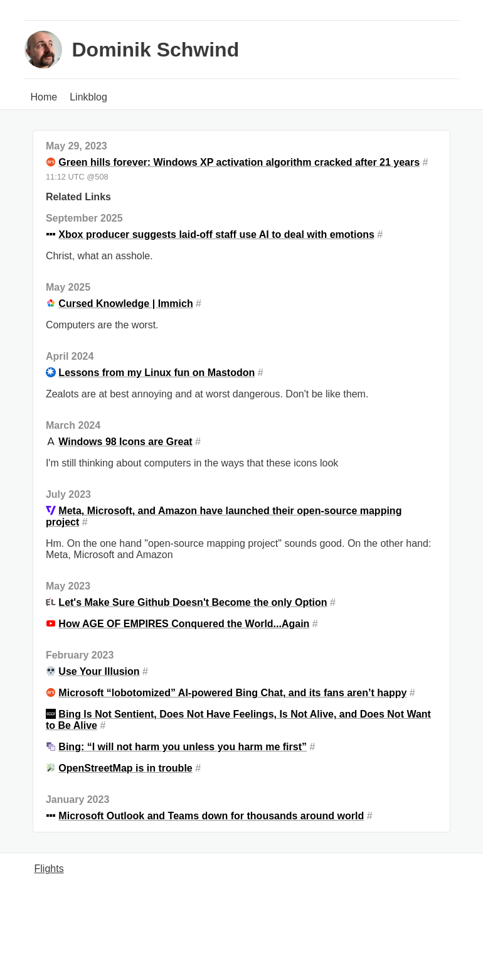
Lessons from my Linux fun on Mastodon (157, 373)
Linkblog (88, 97)
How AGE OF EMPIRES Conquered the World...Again (184, 624)
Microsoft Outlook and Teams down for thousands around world (211, 816)
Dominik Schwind (156, 50)
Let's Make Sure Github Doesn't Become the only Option (193, 602)
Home (44, 97)
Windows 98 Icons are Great (125, 442)
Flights (49, 869)
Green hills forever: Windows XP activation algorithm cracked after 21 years (239, 162)
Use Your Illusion (99, 671)
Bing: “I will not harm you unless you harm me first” (183, 747)
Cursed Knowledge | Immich (125, 304)
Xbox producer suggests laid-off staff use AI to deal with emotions (216, 234)
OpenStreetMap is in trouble (125, 768)
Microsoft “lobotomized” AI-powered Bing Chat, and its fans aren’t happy (232, 693)
